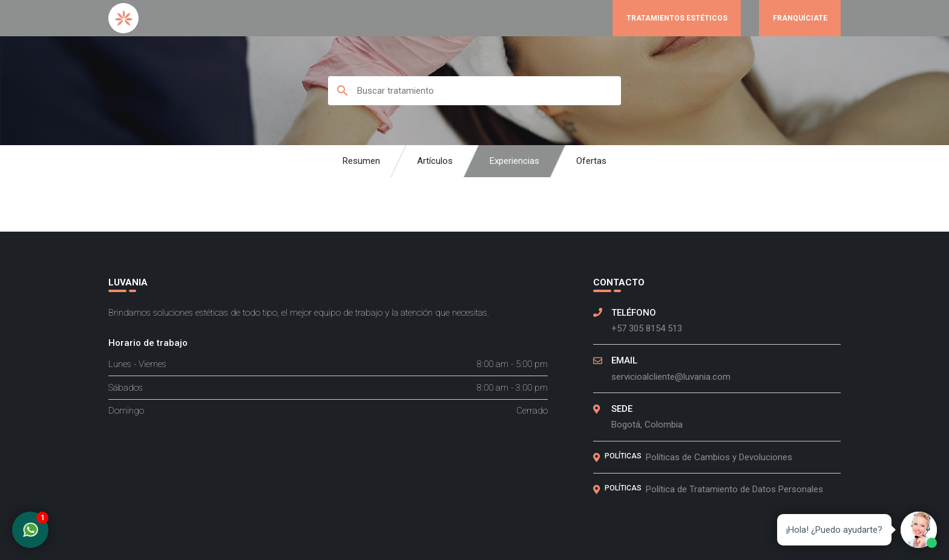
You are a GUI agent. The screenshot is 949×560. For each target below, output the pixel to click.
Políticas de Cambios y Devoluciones (719, 457)
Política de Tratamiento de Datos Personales (734, 489)
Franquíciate (800, 18)
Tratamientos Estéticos (677, 18)
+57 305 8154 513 (647, 328)
